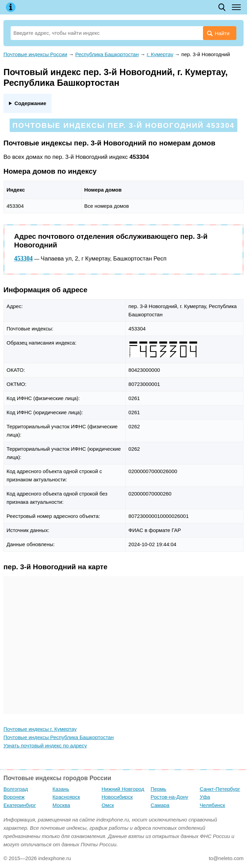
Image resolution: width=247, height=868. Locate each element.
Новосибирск (117, 797)
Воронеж (14, 797)
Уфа (205, 797)
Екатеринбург (20, 805)
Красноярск (66, 797)
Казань (61, 789)
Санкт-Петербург (220, 789)
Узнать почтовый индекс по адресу (45, 746)
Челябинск (212, 805)
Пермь (159, 789)
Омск (108, 805)
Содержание (30, 103)
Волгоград (16, 789)
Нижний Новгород (123, 789)
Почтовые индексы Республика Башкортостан (58, 737)
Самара (160, 805)
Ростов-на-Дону (169, 797)
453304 (23, 258)
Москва (61, 805)
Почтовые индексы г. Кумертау (40, 729)
